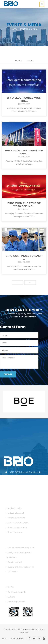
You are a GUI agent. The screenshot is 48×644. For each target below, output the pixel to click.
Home (14, 29)
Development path (16, 592)
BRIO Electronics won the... (24, 99)
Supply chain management (20, 567)
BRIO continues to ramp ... (24, 257)
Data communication (17, 522)
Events (19, 61)
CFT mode (12, 572)
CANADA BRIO (17, 639)
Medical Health (14, 508)
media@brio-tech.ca (20, 487)
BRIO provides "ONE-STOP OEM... (24, 152)
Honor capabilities (15, 602)
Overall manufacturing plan (20, 548)
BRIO (5, 639)
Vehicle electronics (15, 518)
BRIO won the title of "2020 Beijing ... (24, 205)
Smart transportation (17, 527)
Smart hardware (14, 532)
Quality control (14, 562)
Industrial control (15, 513)
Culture (10, 597)
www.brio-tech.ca (18, 492)
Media (30, 61)
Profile (10, 587)
